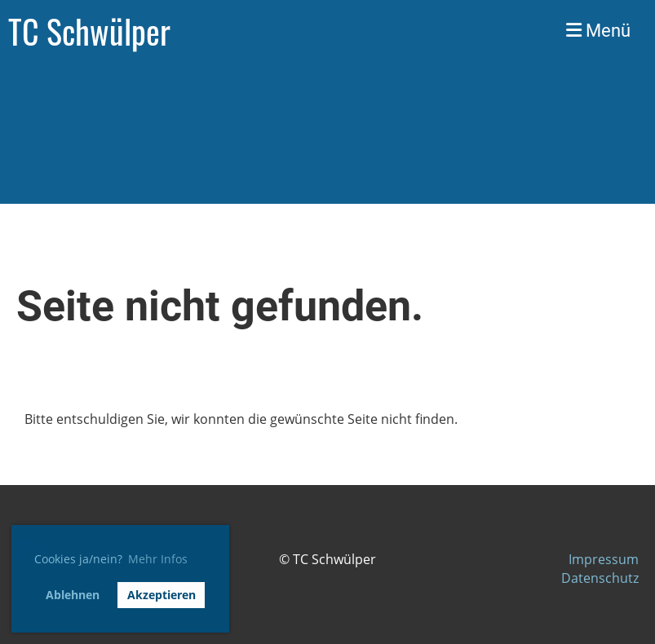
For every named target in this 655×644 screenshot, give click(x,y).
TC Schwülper (89, 31)
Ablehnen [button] (73, 595)
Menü (598, 31)
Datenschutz (600, 578)
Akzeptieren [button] (162, 595)
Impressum (604, 559)
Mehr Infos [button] (158, 559)
